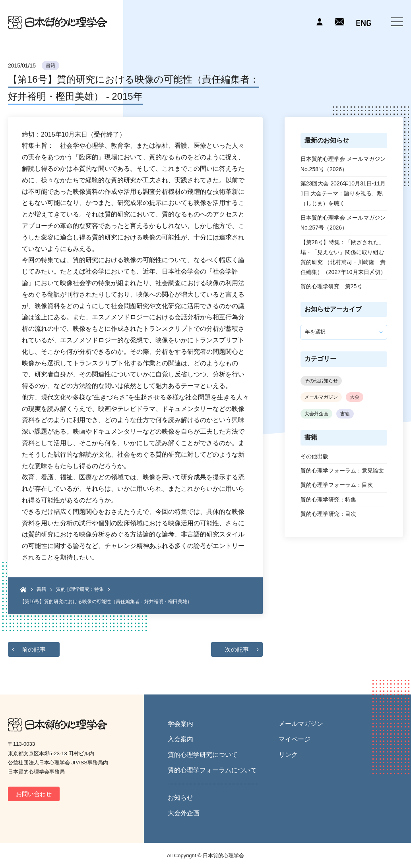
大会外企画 (316, 414)
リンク (288, 755)
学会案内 (180, 724)
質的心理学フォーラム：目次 (337, 485)
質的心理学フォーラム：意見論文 (342, 471)
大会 (355, 397)
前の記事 (34, 649)
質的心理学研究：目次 (328, 514)
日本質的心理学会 (58, 22)
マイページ (295, 739)
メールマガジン (321, 397)
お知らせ (180, 798)
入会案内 (180, 739)
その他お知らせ (321, 381)
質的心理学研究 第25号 (332, 286)
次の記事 (237, 649)
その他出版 (314, 456)
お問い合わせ (34, 794)
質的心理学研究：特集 (80, 589)
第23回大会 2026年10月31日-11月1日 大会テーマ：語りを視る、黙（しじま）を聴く (343, 193)
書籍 (50, 66)
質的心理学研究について (203, 755)
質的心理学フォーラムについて (212, 770)
